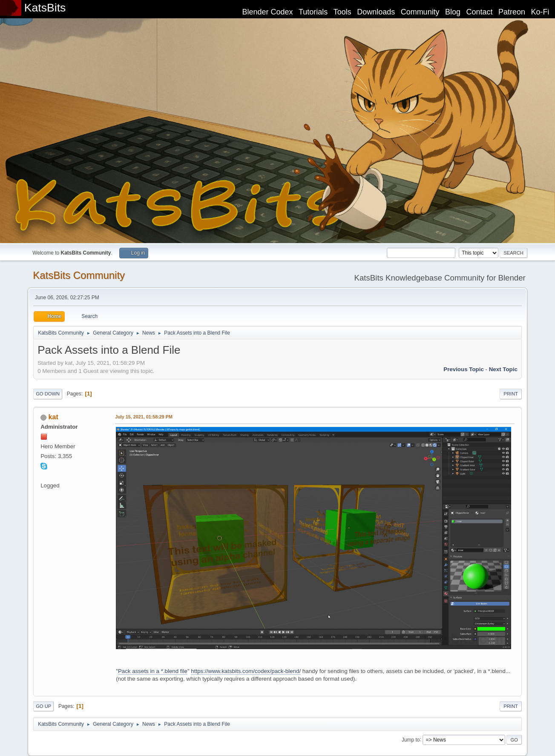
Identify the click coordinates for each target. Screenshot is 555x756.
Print (511, 394)
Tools (342, 12)
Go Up (43, 706)
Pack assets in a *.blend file (153, 671)
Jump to (411, 739)
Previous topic (464, 369)
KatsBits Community (79, 275)
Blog (453, 12)
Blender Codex (267, 12)
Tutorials (313, 12)
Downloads (376, 12)
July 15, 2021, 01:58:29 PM (144, 417)
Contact (480, 12)
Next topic (503, 369)
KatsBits (45, 8)
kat (53, 417)
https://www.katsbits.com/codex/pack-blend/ (246, 671)
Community (420, 12)
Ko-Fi (540, 12)
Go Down (48, 394)
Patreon (512, 12)
